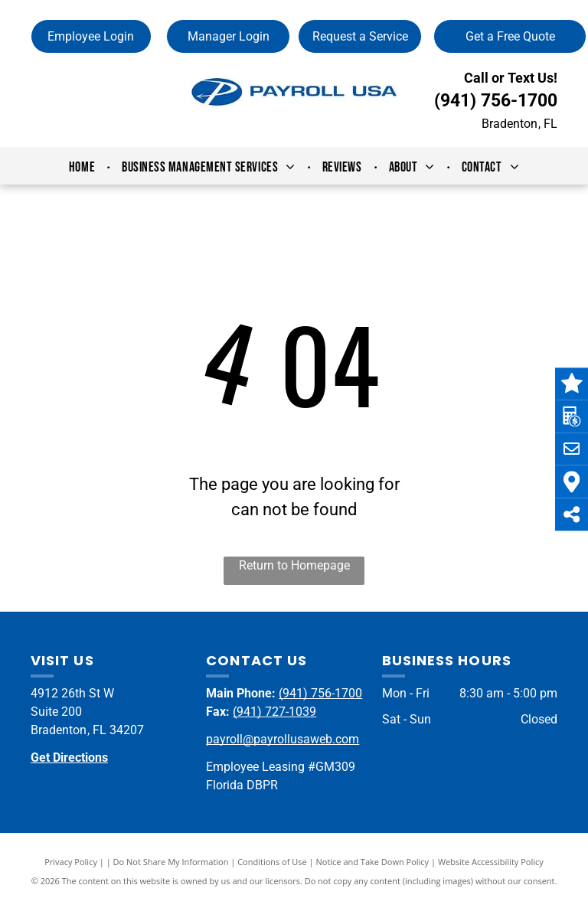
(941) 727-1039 (274, 712)
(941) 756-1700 (496, 101)
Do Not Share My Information (171, 862)
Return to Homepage (294, 565)
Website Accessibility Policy (491, 862)
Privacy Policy (71, 862)
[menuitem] (84, 167)
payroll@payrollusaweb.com (283, 739)
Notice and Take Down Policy (373, 862)
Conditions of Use (272, 862)
